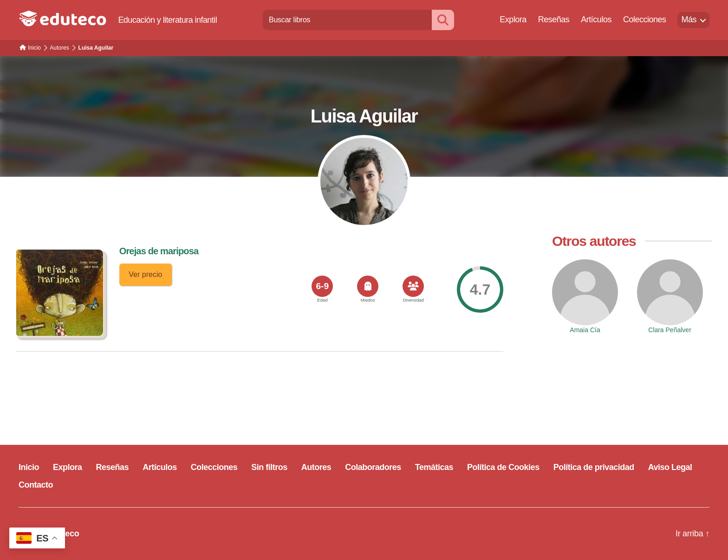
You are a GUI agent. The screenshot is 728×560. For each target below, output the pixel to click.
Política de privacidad (594, 467)
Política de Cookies (503, 467)
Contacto (36, 485)
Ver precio (145, 274)
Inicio (29, 467)
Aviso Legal (670, 467)
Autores (316, 467)
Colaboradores (373, 467)
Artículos (596, 19)
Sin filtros (269, 467)
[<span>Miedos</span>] (368, 286)
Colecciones (645, 19)
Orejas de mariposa (159, 251)
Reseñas (554, 19)
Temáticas (434, 467)
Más (689, 19)
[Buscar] (443, 20)
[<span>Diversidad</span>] (413, 286)
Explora (513, 19)
